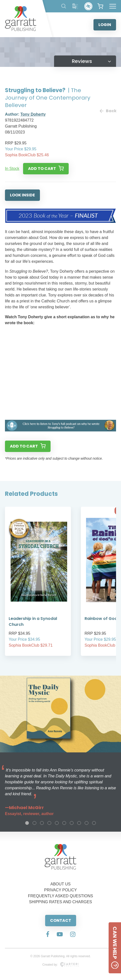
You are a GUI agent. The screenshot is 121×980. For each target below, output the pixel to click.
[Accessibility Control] (88, 6)
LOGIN (105, 25)
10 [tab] (94, 823)
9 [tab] (87, 823)
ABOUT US (60, 884)
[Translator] (75, 6)
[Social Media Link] (48, 935)
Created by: (61, 965)
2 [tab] (34, 823)
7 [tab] (72, 823)
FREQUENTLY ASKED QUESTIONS (61, 896)
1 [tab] (27, 823)
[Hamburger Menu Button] (113, 6)
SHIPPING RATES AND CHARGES (60, 902)
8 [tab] (79, 823)
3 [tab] (42, 823)
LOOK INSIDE (22, 195)
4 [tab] (49, 823)
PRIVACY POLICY (60, 890)
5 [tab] (57, 823)
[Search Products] (64, 6)
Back (108, 111)
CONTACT (61, 920)
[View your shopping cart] (100, 6)
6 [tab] (64, 823)
